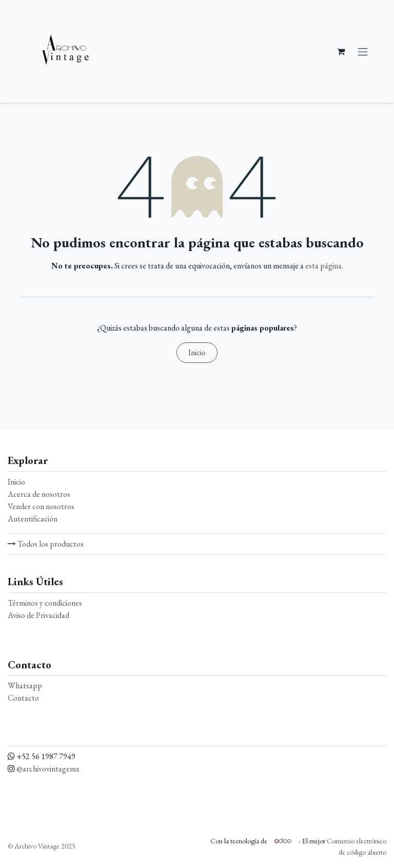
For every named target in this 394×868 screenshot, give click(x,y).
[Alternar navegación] (363, 51)
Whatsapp (25, 686)
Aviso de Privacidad (38, 615)
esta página (323, 266)
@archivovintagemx (48, 769)
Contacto (23, 698)
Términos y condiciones (45, 603)
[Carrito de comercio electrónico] (341, 51)
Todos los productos (46, 544)
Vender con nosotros (41, 506)
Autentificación (33, 519)
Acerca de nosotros (39, 494)
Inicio (197, 352)
